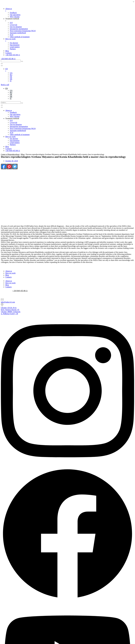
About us (9, 271)
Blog (23, 154)
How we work (10, 273)
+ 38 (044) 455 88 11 (20, 291)
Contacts (8, 277)
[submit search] (22, 61)
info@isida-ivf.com (8, 302)
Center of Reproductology (10, 154)
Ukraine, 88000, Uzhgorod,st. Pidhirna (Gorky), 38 (11, 313)
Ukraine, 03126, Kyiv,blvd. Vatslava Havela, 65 (10, 309)
